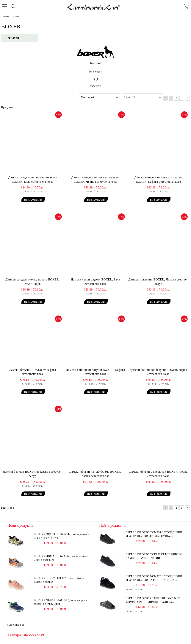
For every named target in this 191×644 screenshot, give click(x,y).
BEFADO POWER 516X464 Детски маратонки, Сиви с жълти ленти (62, 536)
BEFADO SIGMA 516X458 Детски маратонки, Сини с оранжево (61, 558)
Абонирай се (17, 625)
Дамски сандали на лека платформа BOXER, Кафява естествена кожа (158, 180)
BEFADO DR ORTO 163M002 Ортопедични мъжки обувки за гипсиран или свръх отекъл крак (154, 578)
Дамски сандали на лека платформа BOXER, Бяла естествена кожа (33, 180)
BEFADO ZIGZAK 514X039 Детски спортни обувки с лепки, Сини (61, 602)
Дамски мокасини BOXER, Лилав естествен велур (158, 282)
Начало (6, 17)
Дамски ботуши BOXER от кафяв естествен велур (33, 474)
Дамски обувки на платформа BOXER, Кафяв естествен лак (96, 474)
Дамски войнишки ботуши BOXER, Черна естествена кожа (158, 372)
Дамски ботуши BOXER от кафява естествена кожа (33, 372)
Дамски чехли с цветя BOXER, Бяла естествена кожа (95, 282)
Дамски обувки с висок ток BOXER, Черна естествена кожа (158, 474)
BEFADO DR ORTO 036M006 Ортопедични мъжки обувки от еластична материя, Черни (154, 534)
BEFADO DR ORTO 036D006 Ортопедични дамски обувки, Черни (154, 556)
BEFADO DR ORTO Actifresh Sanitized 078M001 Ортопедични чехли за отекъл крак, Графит (153, 600)
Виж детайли (33, 200)
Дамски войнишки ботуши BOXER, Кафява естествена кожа (96, 372)
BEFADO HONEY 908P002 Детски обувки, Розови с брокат (60, 580)
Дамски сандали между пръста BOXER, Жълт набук (32, 282)
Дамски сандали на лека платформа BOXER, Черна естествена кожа (95, 180)
